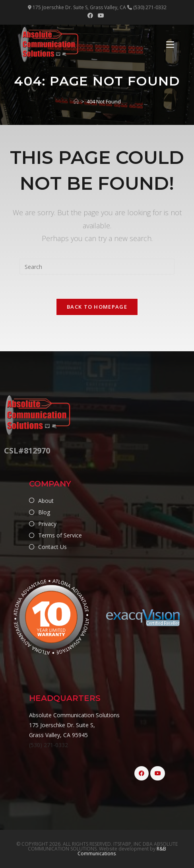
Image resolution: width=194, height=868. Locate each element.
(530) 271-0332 (48, 745)
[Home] (76, 101)
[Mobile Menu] (170, 45)
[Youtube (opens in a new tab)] (101, 16)
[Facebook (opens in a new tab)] (91, 16)
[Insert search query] (97, 267)
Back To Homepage (97, 307)
